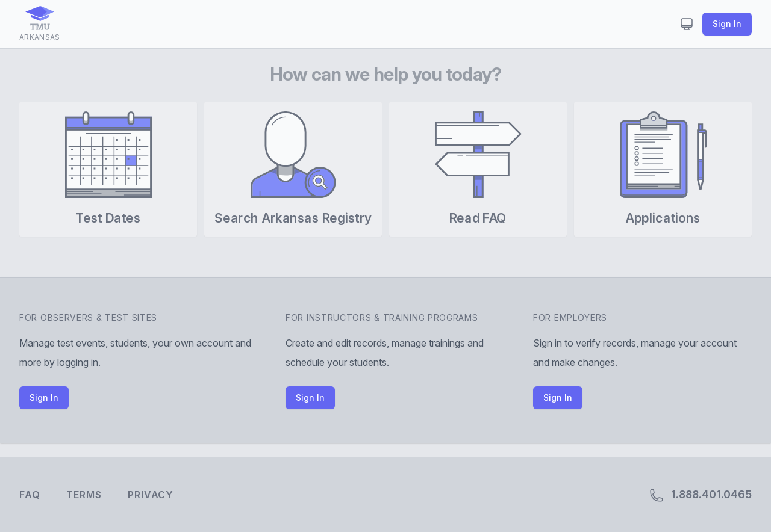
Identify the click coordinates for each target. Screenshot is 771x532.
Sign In (727, 24)
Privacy (151, 495)
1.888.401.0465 (701, 495)
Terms (84, 495)
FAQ (30, 495)
